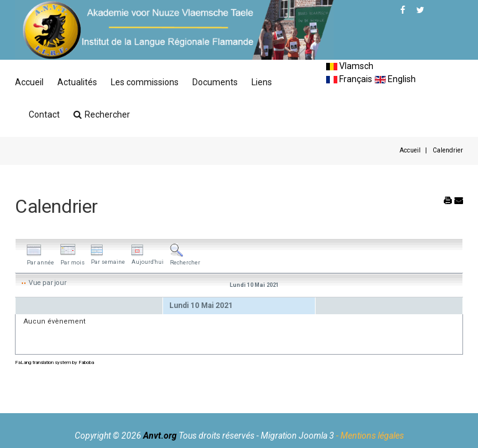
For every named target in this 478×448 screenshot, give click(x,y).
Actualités (77, 82)
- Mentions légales (370, 436)
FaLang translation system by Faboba (54, 362)
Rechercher (102, 114)
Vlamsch (350, 66)
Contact (44, 114)
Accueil (29, 82)
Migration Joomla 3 (298, 436)
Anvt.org (160, 436)
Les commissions (145, 82)
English (395, 79)
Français (349, 79)
